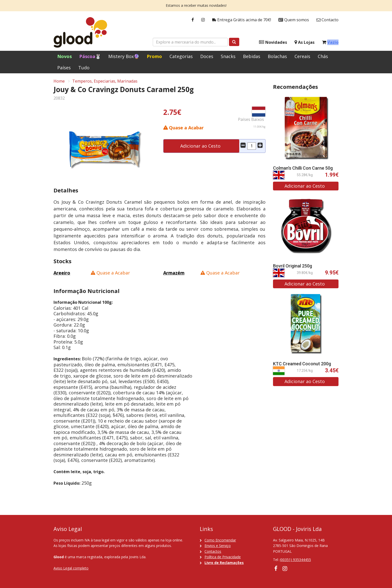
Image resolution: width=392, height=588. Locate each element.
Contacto (327, 20)
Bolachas (277, 56)
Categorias (181, 56)
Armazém (174, 273)
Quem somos (294, 20)
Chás (323, 56)
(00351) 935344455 (295, 560)
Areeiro (62, 273)
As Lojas (304, 42)
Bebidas (252, 56)
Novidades (273, 42)
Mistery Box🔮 (124, 56)
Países (64, 68)
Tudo (84, 68)
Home (59, 82)
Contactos (213, 551)
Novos (64, 56)
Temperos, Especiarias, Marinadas (105, 82)
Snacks (228, 56)
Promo (154, 56)
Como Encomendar (220, 540)
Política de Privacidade (223, 557)
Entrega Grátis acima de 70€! (242, 20)
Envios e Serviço (218, 546)
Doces (207, 56)
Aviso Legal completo (71, 568)
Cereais (302, 56)
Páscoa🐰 (90, 56)
